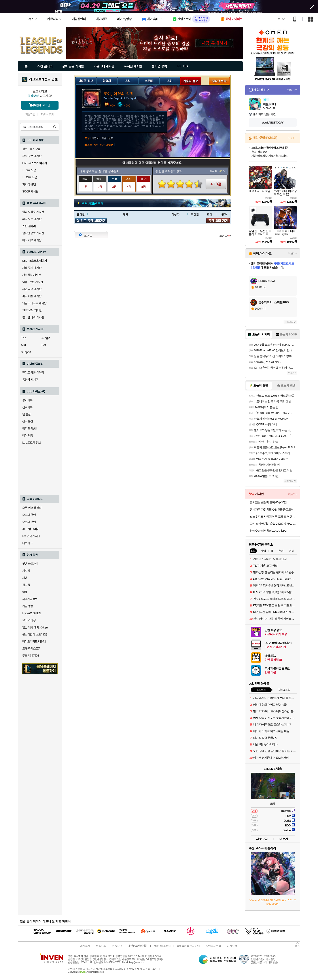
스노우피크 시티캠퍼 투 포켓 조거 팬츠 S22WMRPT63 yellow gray (273, 517)
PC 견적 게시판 (31, 536)
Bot (44, 345)
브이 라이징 (29, 620)
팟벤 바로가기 (30, 564)
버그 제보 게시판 (32, 240)
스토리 (149, 80)
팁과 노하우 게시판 (33, 212)
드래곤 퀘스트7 (31, 649)
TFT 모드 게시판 (32, 310)
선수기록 (27, 407)
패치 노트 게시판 (32, 219)
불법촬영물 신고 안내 (188, 946)
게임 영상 (28, 606)
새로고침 (289, 322)
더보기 (284, 839)
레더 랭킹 (28, 436)
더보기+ (292, 90)
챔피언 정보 (86, 80)
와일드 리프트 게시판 (34, 303)
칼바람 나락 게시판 (33, 317)
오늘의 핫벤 (29, 515)
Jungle (46, 338)
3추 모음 (29, 170)
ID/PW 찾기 (47, 114)
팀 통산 (26, 414)
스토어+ (292, 138)
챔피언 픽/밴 (29, 428)
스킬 (128, 80)
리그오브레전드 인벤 (43, 79)
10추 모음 (30, 177)
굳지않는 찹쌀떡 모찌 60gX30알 (268, 502)
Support (26, 352)
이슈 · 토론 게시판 (33, 282)
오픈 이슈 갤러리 (32, 508)
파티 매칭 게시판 (32, 296)
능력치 (107, 80)
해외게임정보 (30, 599)
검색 (55, 127)
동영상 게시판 (30, 380)
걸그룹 (26, 585)
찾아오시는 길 (213, 946)
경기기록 (27, 400)
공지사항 (232, 946)
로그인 (282, 19)
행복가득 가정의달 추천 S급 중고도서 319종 (273, 509)
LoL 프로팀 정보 (32, 443)
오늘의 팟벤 (29, 522)
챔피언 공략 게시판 (33, 233)
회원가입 (30, 114)
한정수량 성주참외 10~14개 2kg (268, 531)
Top (24, 338)
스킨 (170, 80)
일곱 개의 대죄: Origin (35, 627)
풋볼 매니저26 (31, 656)
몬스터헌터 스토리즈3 (35, 634)
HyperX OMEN (32, 613)
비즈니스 (101, 946)
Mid (23, 345)
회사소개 (85, 946)
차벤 (25, 578)
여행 (25, 592)
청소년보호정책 (162, 946)
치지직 (26, 571)
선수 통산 (28, 421)
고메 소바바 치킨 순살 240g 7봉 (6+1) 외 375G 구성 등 (273, 524)
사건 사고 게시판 (32, 289)
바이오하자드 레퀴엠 (34, 641)
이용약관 (117, 946)
